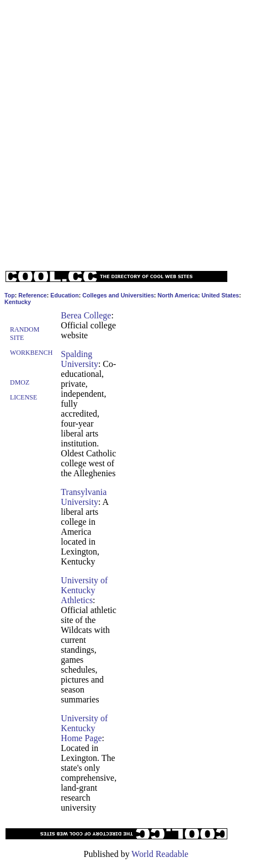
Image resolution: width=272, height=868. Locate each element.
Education (65, 295)
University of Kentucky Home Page (84, 728)
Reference (33, 295)
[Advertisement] (134, 133)
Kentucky (18, 302)
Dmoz (20, 382)
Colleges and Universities (118, 295)
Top (10, 295)
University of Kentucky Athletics (84, 590)
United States (220, 295)
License (23, 397)
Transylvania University (84, 497)
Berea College (86, 315)
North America (178, 295)
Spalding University (79, 359)
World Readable (160, 854)
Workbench (31, 353)
